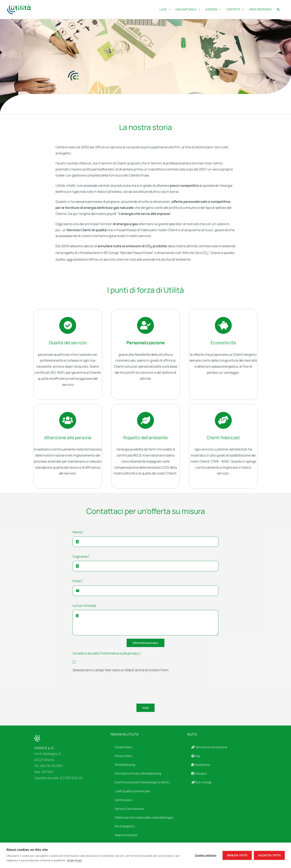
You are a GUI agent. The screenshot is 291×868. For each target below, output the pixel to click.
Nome (78, 532)
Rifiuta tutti (237, 855)
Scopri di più (74, 860)
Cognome (81, 556)
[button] (278, 9)
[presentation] (104, 689)
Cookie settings (206, 855)
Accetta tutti (269, 855)
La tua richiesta (84, 606)
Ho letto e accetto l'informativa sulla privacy (107, 653)
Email (78, 581)
